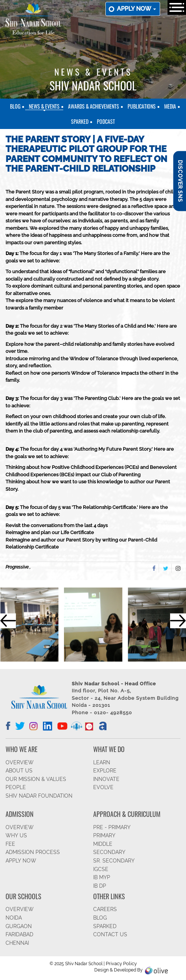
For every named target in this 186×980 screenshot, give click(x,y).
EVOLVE (103, 787)
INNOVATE (106, 779)
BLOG (100, 918)
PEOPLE (16, 787)
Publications (142, 106)
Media (170, 106)
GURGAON (19, 926)
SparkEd (80, 121)
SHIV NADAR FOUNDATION (39, 796)
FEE (10, 844)
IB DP (100, 886)
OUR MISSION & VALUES (36, 779)
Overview (20, 909)
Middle (103, 844)
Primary (104, 835)
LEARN (102, 762)
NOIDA (14, 918)
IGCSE (101, 869)
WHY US (16, 835)
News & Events (44, 106)
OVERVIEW (20, 762)
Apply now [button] (136, 9)
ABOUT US (19, 771)
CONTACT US (110, 934)
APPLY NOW (21, 861)
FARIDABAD (19, 934)
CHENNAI (17, 943)
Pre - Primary (112, 827)
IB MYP (102, 877)
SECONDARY (109, 852)
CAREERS (105, 909)
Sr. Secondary (114, 861)
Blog (15, 106)
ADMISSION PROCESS (33, 852)
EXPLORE (105, 771)
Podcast (106, 121)
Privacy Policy (121, 964)
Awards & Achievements (94, 106)
